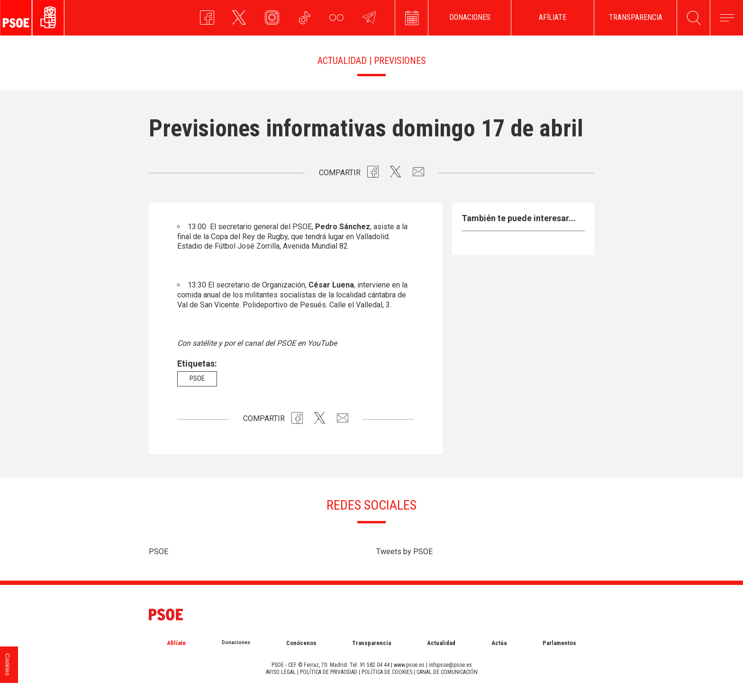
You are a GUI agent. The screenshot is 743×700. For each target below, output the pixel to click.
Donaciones (236, 642)
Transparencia (371, 643)
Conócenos (301, 643)
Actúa (499, 643)
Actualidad (441, 643)
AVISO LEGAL (281, 672)
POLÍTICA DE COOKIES (387, 672)
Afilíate (176, 643)
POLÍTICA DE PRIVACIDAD (329, 672)
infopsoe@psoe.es (450, 665)
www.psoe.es (409, 665)
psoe (197, 378)
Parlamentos (559, 643)
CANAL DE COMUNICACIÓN (447, 672)
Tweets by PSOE (404, 552)
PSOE (159, 552)
